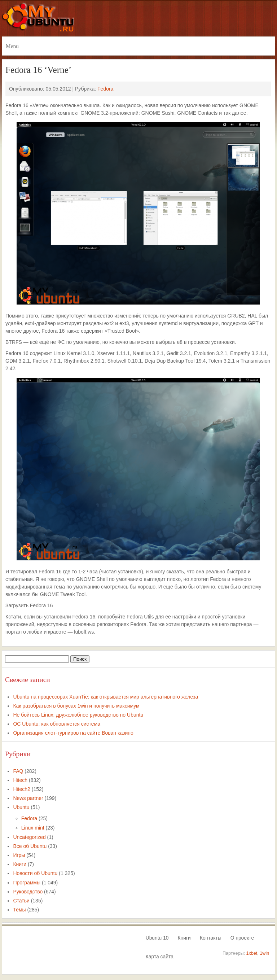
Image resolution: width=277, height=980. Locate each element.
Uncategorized (29, 837)
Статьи (21, 901)
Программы (27, 883)
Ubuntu (21, 807)
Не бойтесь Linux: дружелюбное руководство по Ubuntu (78, 715)
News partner (28, 798)
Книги (20, 864)
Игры (19, 855)
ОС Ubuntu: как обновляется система (57, 724)
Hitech (20, 780)
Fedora (105, 89)
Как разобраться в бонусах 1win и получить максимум (76, 706)
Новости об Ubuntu (35, 873)
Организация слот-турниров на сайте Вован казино (73, 733)
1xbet (252, 953)
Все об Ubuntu (30, 846)
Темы (19, 910)
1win (264, 953)
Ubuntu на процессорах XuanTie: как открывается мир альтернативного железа (105, 697)
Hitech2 (21, 789)
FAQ (18, 771)
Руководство (28, 892)
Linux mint (33, 828)
